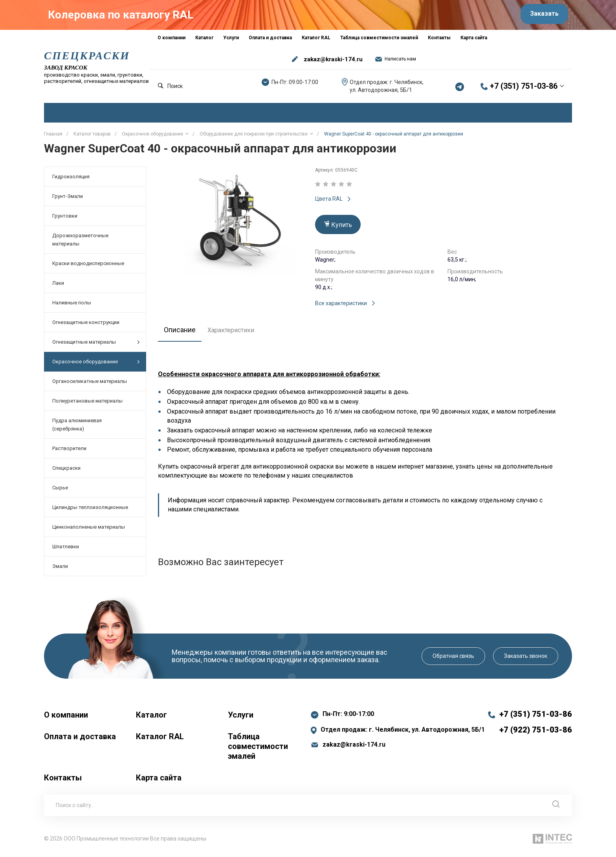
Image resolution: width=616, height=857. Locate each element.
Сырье (60, 492)
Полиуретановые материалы (87, 405)
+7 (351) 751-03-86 (524, 90)
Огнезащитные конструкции (86, 326)
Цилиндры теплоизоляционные (90, 511)
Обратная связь (453, 659)
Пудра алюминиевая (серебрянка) (77, 428)
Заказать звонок (526, 659)
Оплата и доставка (80, 740)
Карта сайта (159, 781)
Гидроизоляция (71, 180)
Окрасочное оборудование (96, 365)
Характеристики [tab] (236, 334)
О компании (66, 718)
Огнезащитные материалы (96, 346)
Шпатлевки (66, 550)
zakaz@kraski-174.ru (333, 63)
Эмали (60, 570)
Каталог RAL (160, 740)
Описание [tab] (182, 333)
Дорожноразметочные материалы (80, 244)
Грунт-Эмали (68, 200)
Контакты (63, 781)
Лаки (58, 287)
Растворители (69, 452)
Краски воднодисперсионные (88, 267)
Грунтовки (65, 220)
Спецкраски (66, 472)
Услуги (241, 718)
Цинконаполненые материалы (89, 531)
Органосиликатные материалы (90, 385)
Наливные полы (72, 307)
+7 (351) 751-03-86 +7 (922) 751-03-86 (536, 725)
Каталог (151, 718)
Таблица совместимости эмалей (258, 750)
